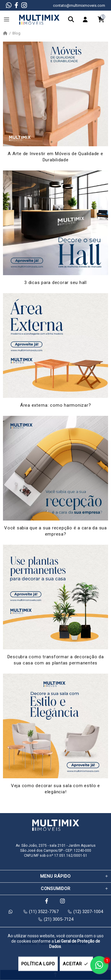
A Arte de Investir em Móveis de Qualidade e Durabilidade (55, 157)
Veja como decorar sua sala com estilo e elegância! (55, 789)
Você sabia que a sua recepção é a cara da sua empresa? (55, 531)
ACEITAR (76, 964)
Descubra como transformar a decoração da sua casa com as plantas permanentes (56, 660)
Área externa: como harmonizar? (56, 405)
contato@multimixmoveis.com (79, 5)
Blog (16, 33)
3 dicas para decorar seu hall (55, 283)
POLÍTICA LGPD (38, 964)
